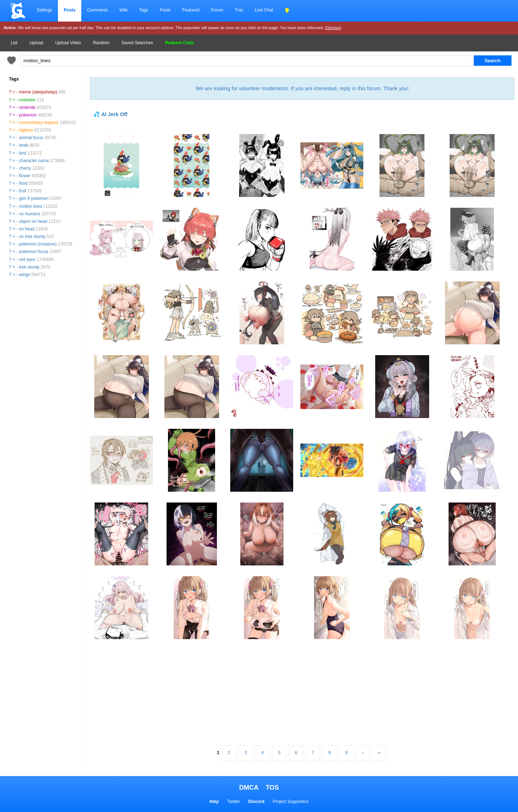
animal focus (31, 138)
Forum (217, 10)
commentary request (39, 123)
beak (24, 145)
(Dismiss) (333, 28)
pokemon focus (34, 252)
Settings (44, 10)
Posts (70, 10)
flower (25, 176)
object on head (33, 221)
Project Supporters (290, 802)
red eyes (27, 260)
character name (34, 161)
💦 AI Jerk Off (110, 114)
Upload (36, 43)
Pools (165, 10)
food (23, 183)
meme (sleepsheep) (38, 92)
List (14, 43)
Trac (239, 10)
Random (101, 43)
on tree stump (32, 237)
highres (26, 130)
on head (27, 229)
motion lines (31, 206)
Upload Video (68, 43)
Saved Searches (137, 43)
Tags (144, 10)
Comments (97, 10)
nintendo (27, 107)
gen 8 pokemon (34, 198)
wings (25, 275)
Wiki (124, 10)
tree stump (29, 267)
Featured (191, 10)
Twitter (234, 802)
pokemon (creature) (38, 244)
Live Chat (264, 10)
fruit (23, 191)
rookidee (27, 100)
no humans (30, 214)
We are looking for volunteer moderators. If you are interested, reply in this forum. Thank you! (302, 88)
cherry (25, 168)
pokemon (28, 115)
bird (23, 153)
